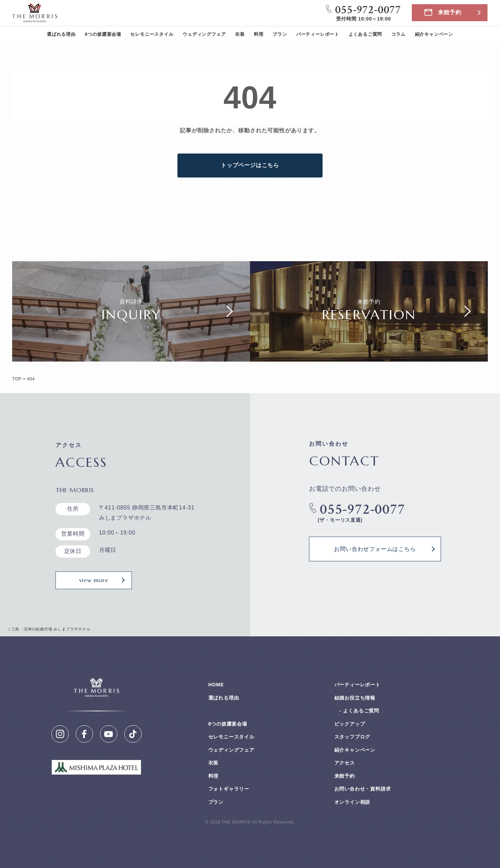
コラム (398, 34)
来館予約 (449, 12)
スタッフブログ (352, 737)
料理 (259, 34)
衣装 (240, 34)
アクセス (345, 763)
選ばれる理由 (61, 34)
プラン (280, 34)
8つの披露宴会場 (103, 34)
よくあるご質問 (365, 34)
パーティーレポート (318, 34)
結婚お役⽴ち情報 (355, 698)
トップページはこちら (250, 165)
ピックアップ (350, 724)
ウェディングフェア (204, 34)
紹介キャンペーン (434, 34)
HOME (216, 685)
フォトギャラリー (229, 789)
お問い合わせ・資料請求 (363, 789)
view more (94, 580)
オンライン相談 (352, 802)
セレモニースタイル (152, 34)
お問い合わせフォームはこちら (375, 549)
